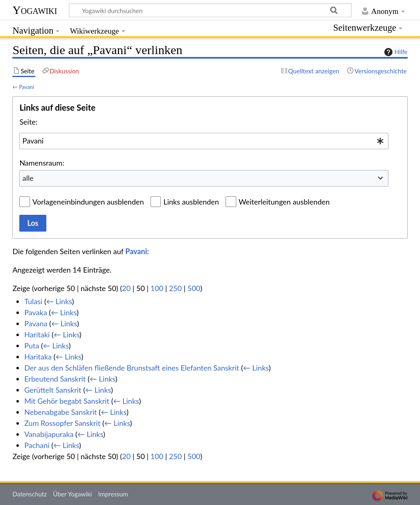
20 (127, 288)
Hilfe (395, 52)
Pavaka (35, 312)
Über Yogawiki (72, 494)
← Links (59, 301)
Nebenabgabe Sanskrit (60, 412)
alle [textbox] (28, 178)
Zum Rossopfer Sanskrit (62, 423)
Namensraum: (42, 163)
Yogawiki (35, 10)
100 (157, 288)
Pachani (37, 445)
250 (175, 288)
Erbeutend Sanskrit (55, 379)
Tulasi (33, 301)
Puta (32, 346)
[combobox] (204, 141)
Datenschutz (30, 494)
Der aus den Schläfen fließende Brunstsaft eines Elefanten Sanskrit (132, 368)
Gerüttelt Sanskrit (53, 390)
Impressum (113, 494)
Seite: (28, 122)
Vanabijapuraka (49, 434)
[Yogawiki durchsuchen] (210, 10)
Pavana (36, 323)
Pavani (26, 87)
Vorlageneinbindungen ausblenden (88, 202)
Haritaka (38, 357)
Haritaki (37, 334)
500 (194, 288)
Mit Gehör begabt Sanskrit (67, 401)
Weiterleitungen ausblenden (284, 202)
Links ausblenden (191, 202)
